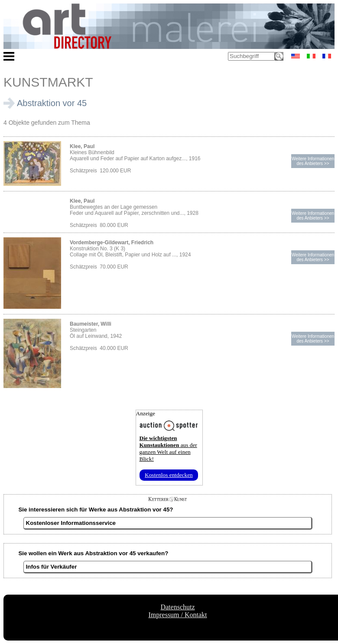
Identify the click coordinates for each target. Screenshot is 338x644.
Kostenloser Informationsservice (71, 523)
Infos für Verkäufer (52, 567)
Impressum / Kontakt (177, 615)
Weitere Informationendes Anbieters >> (313, 161)
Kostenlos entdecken (169, 475)
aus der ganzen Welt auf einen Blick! (168, 448)
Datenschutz (177, 607)
